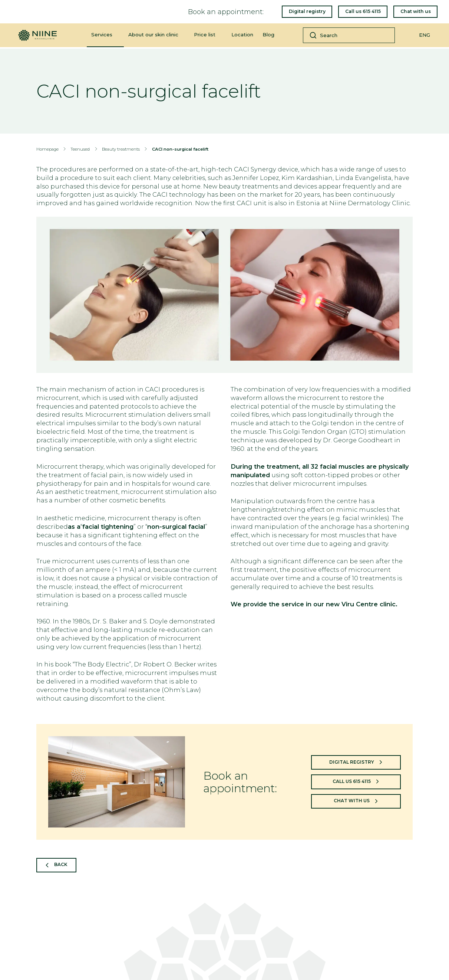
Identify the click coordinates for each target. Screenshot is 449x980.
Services (102, 36)
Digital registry (306, 12)
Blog (268, 36)
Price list (205, 36)
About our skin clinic (153, 36)
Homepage (47, 149)
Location (242, 36)
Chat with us (415, 12)
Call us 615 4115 (362, 12)
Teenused (80, 149)
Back (62, 865)
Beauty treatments (121, 149)
